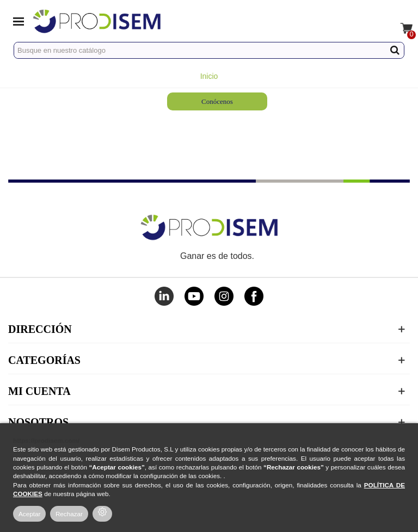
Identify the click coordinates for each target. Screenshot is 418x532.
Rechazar (69, 514)
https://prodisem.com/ (46, 440)
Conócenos (217, 101)
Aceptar (29, 514)
